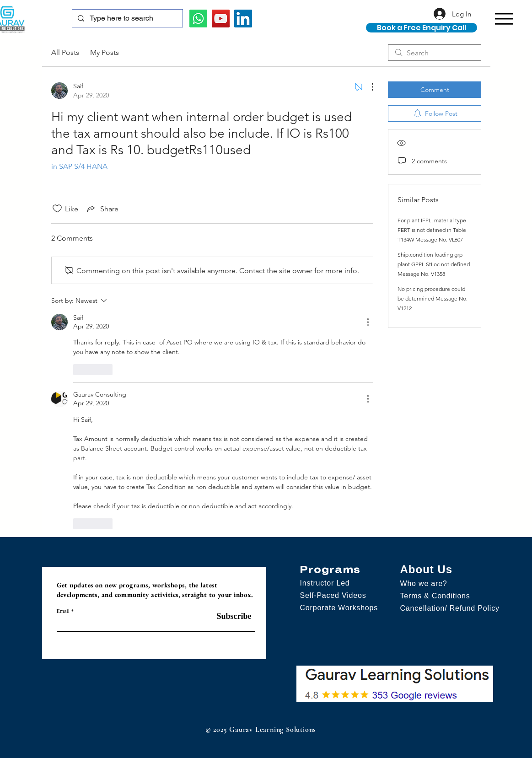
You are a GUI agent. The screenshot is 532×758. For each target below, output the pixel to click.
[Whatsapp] (198, 19)
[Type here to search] (126, 18)
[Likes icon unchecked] (57, 209)
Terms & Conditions (435, 596)
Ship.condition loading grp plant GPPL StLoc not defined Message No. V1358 (434, 264)
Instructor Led (325, 583)
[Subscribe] (228, 616)
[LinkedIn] (243, 19)
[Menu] (504, 19)
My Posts (105, 52)
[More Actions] (368, 87)
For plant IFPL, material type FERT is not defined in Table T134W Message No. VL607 (432, 230)
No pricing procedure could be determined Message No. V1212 (433, 298)
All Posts (65, 52)
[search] (435, 53)
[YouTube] (221, 19)
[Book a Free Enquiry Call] (422, 28)
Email (63, 611)
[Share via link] (102, 209)
